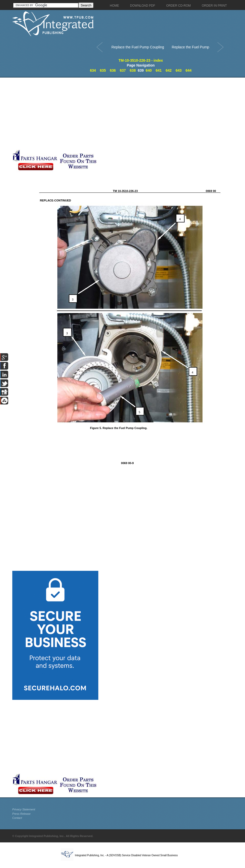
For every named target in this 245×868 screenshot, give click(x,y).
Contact (17, 818)
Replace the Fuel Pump (190, 47)
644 (189, 70)
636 (113, 70)
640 (149, 70)
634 (93, 70)
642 (169, 70)
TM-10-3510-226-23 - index (141, 60)
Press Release (22, 814)
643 (179, 70)
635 (103, 70)
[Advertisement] (121, 113)
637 (123, 70)
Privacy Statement (24, 809)
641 (159, 70)
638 (133, 70)
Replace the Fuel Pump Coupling (138, 47)
